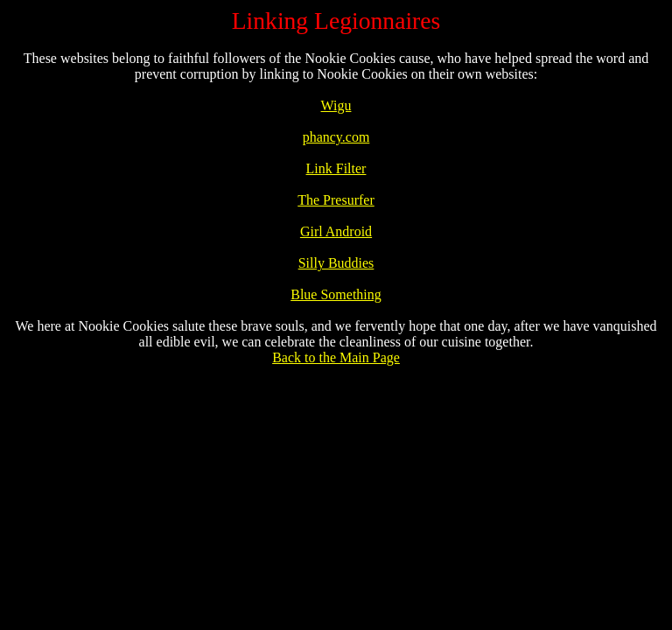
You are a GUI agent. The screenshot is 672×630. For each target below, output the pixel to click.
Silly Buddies (336, 263)
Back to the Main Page (336, 357)
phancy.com (336, 137)
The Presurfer (336, 200)
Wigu (336, 105)
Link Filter (336, 168)
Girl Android (336, 231)
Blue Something (336, 294)
